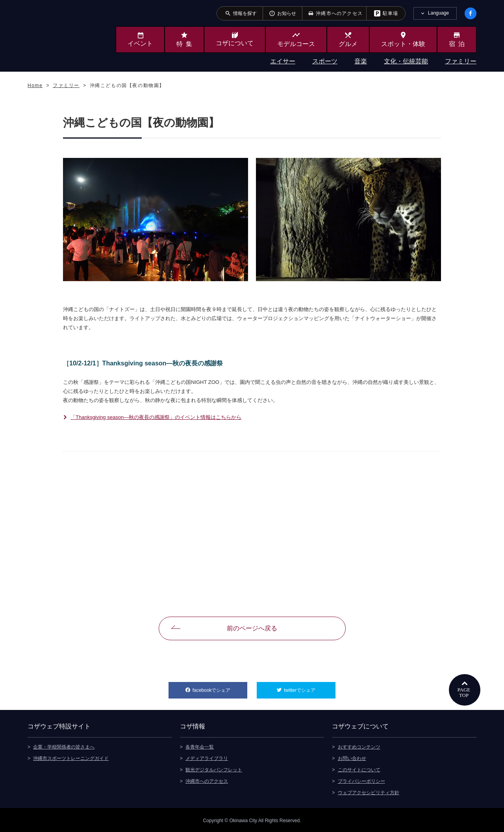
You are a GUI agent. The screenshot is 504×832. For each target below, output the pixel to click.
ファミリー (461, 61)
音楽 (361, 61)
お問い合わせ (352, 757)
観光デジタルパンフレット (214, 769)
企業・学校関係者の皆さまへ (64, 746)
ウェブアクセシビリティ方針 (369, 791)
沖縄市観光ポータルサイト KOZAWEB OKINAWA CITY (60, 35)
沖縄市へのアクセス (207, 780)
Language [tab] (438, 13)
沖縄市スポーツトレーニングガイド (71, 757)
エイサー (283, 61)
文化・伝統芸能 (406, 61)
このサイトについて (359, 769)
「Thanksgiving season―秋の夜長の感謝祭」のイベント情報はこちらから (156, 417)
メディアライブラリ (207, 757)
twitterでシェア (310, 687)
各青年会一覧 (200, 746)
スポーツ (325, 61)
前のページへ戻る (252, 628)
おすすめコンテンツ (359, 746)
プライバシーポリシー (361, 780)
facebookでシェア (220, 687)
